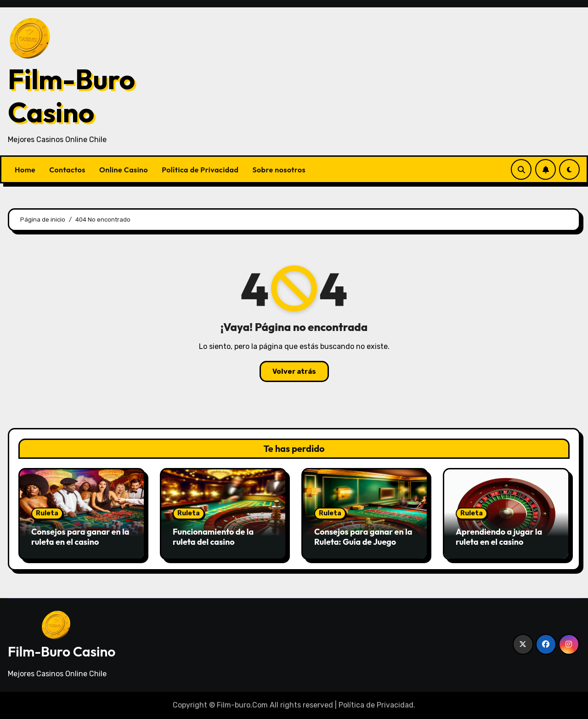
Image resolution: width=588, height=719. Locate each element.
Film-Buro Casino (71, 96)
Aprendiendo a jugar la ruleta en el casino (499, 537)
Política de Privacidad (200, 170)
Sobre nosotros (279, 170)
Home (25, 170)
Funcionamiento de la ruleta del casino (213, 537)
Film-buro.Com (242, 705)
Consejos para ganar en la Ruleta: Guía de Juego (363, 537)
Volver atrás (294, 371)
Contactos (67, 170)
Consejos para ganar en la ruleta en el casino (80, 537)
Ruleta (47, 513)
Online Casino (124, 170)
